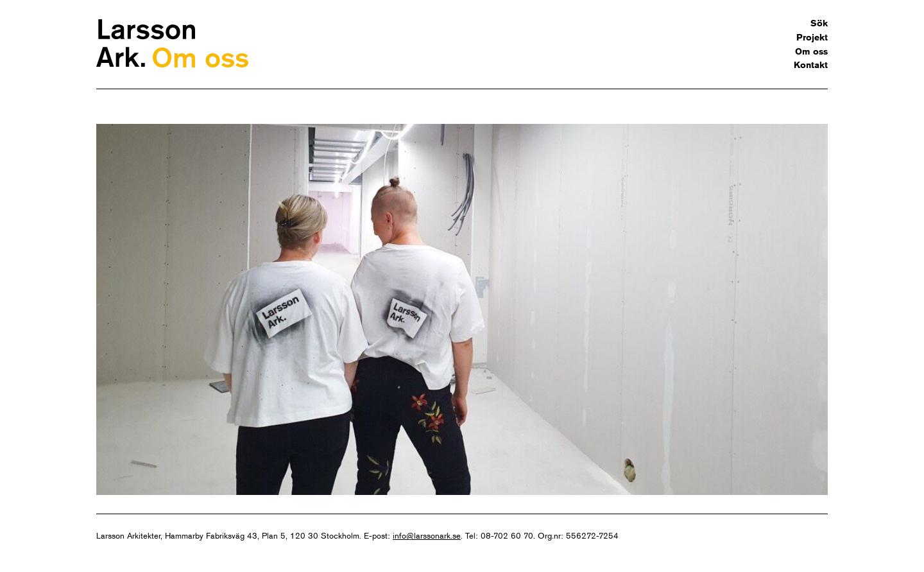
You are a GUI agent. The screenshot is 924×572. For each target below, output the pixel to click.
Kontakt (811, 65)
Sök (819, 23)
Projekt (812, 37)
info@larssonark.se (427, 535)
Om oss (811, 51)
